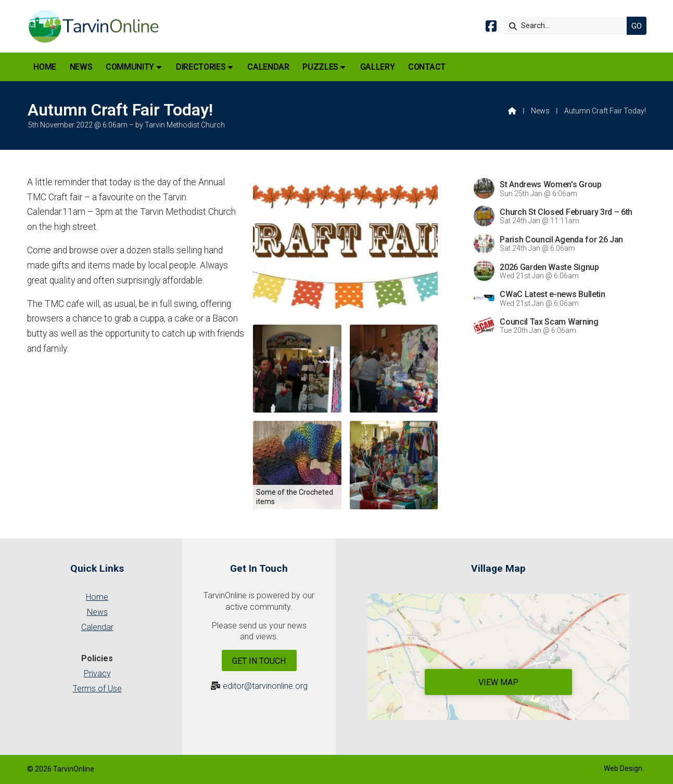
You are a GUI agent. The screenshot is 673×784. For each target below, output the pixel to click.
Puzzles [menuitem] (320, 67)
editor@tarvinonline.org (265, 686)
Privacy (97, 673)
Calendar (97, 627)
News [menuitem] (81, 67)
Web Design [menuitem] (623, 768)
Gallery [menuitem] (378, 67)
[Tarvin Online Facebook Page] (491, 28)
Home (97, 597)
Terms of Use (97, 689)
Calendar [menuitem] (268, 67)
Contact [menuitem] (427, 67)
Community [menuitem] (130, 67)
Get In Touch (259, 661)
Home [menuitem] (45, 67)
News (540, 111)
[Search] (568, 26)
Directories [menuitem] (201, 67)
